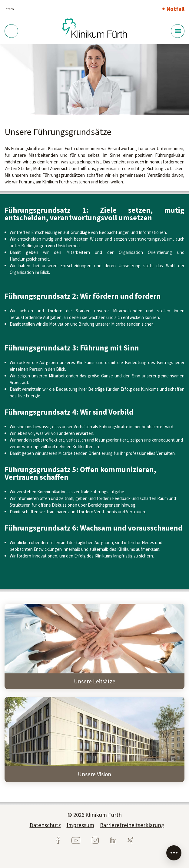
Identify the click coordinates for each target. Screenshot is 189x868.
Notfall (176, 9)
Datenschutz (45, 825)
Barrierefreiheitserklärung (132, 825)
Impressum (80, 825)
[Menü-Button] (178, 31)
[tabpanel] (94, 79)
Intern (9, 9)
